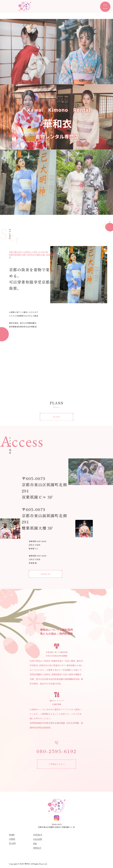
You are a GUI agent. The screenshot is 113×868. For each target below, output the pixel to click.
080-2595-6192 (57, 751)
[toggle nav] (105, 7)
